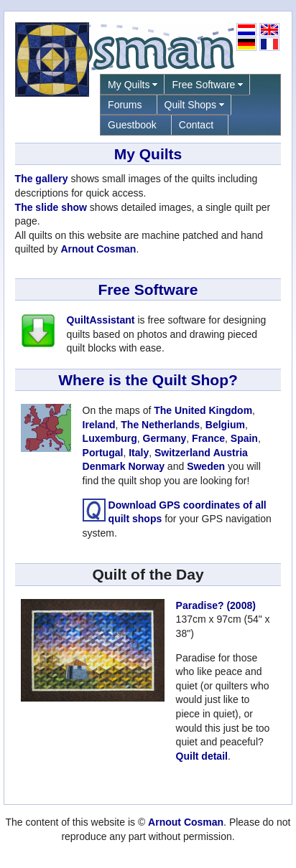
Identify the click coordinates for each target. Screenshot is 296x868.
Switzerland (182, 453)
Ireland (99, 425)
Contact (196, 125)
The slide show (51, 207)
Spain (244, 438)
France (208, 438)
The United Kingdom (203, 410)
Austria (231, 453)
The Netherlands (160, 425)
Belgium (225, 425)
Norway (146, 466)
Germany (165, 438)
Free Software (203, 85)
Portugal (103, 453)
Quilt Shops (190, 105)
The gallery (42, 179)
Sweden (206, 466)
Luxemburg (110, 438)
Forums (125, 105)
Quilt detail (202, 756)
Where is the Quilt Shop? (148, 380)
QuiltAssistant (101, 320)
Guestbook (132, 125)
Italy (139, 453)
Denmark (104, 466)
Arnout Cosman (98, 249)
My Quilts (129, 85)
